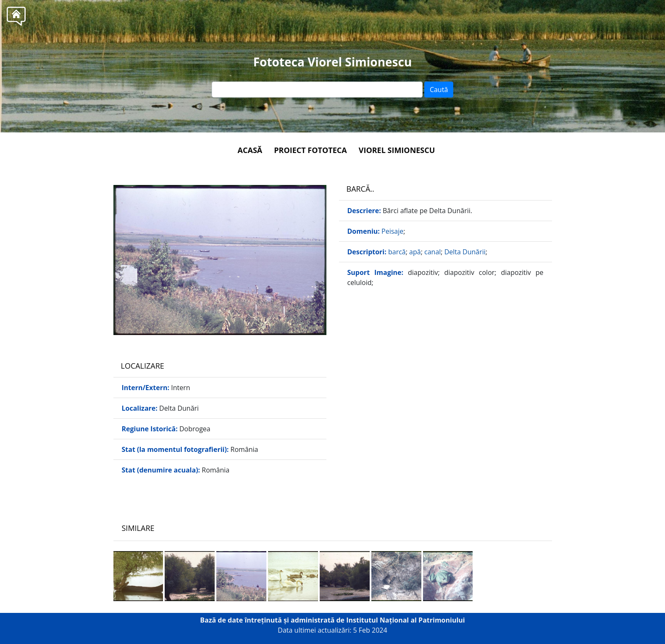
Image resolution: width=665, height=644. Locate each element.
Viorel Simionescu (397, 150)
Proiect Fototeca (310, 150)
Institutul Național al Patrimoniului (406, 620)
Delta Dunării (465, 252)
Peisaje (392, 231)
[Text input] (317, 90)
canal (432, 252)
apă (415, 252)
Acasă (250, 150)
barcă (397, 252)
